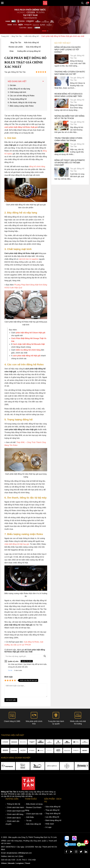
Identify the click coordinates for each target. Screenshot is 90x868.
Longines (20, 863)
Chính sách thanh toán (16, 811)
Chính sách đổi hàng (15, 815)
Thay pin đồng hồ (52, 810)
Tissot (28, 863)
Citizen (4, 863)
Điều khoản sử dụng (34, 804)
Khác (12, 51)
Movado (12, 863)
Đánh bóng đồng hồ (53, 821)
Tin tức (29, 821)
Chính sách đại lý (14, 818)
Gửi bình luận (11, 700)
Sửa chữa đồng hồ (33, 47)
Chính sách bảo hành (15, 808)
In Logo (48, 827)
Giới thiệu (30, 817)
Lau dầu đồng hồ (52, 817)
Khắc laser (50, 824)
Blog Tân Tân (16, 43)
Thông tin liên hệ (13, 804)
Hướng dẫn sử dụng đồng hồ (29, 51)
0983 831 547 (13, 857)
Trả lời (10, 671)
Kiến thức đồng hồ (31, 43)
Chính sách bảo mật (34, 814)
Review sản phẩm (16, 47)
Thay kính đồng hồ (53, 814)
